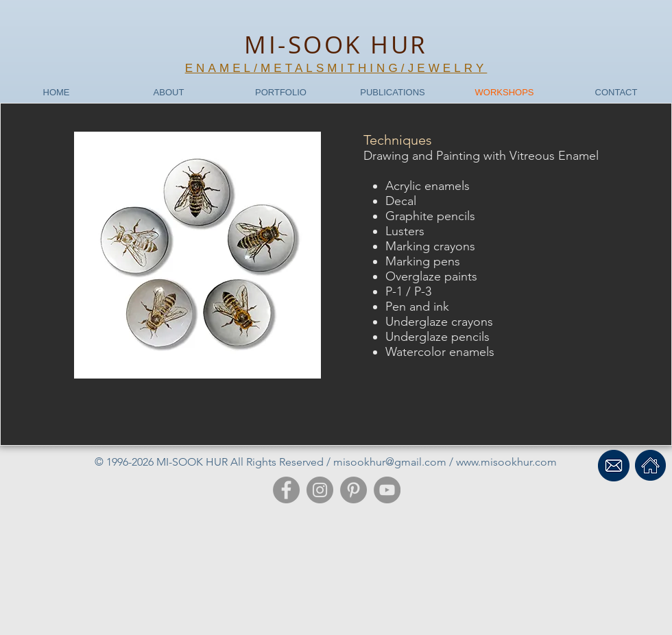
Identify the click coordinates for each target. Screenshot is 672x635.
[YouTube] (387, 490)
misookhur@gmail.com (390, 462)
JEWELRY (448, 68)
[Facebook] (286, 490)
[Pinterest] (353, 490)
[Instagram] (320, 490)
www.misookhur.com (506, 462)
